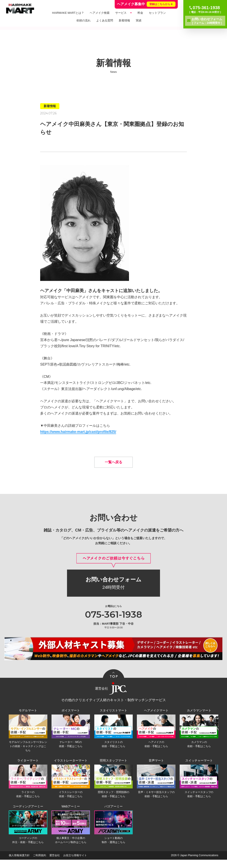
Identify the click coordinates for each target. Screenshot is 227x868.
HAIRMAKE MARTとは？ (68, 13)
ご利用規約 (40, 864)
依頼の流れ (83, 20)
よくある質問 (105, 20)
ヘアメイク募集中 (146, 4)
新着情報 (124, 20)
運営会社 (55, 864)
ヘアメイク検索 (100, 13)
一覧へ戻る (113, 469)
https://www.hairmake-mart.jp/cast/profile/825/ (78, 432)
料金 (140, 13)
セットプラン (157, 13)
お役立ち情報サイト (75, 864)
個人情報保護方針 (19, 864)
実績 (139, 20)
